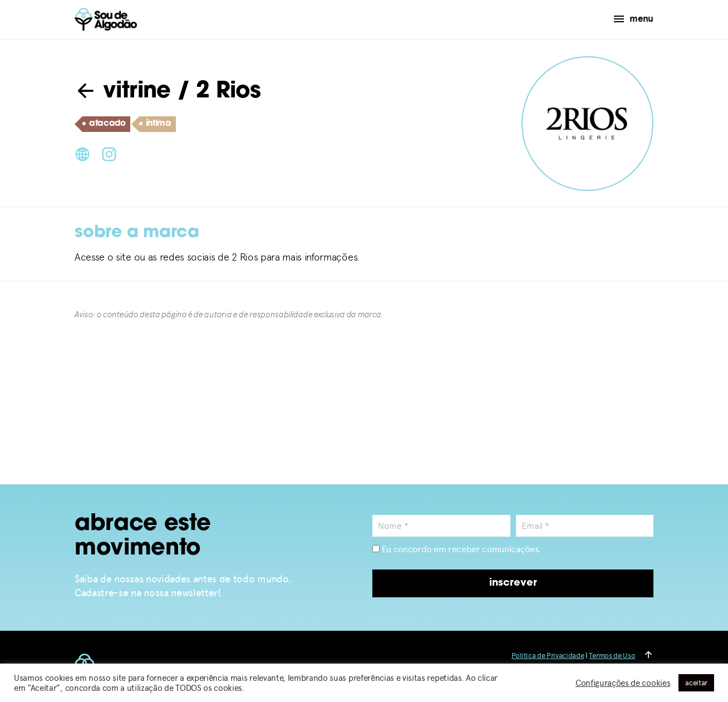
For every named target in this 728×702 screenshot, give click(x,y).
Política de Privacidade (548, 656)
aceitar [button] (696, 683)
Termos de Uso (612, 656)
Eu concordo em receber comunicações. (456, 549)
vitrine (123, 92)
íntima (155, 124)
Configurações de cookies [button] (623, 683)
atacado (104, 124)
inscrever (513, 583)
